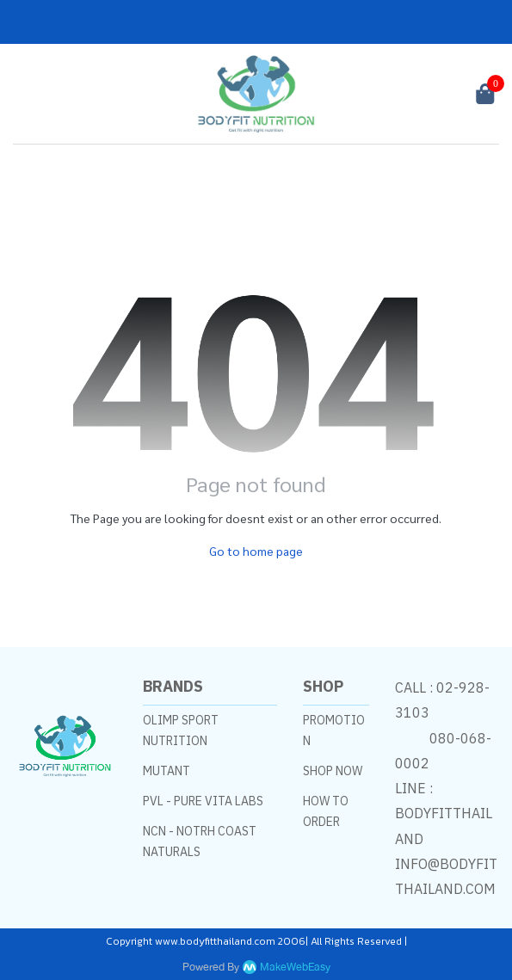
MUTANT (167, 771)
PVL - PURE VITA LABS (203, 801)
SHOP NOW (333, 771)
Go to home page (256, 551)
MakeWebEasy (295, 968)
